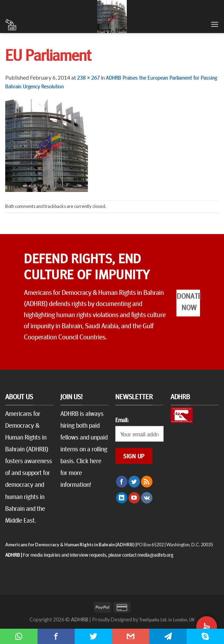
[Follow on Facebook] (122, 482)
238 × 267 (88, 77)
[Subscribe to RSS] (147, 482)
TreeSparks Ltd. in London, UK (167, 619)
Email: (122, 420)
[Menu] (215, 24)
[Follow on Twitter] (134, 482)
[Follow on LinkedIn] (122, 498)
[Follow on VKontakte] (147, 498)
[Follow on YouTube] (134, 498)
